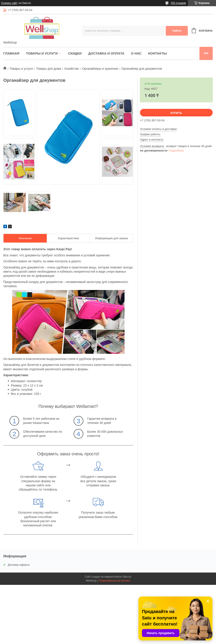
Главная (11, 53)
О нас (136, 53)
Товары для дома (49, 69)
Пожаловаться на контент (115, 581)
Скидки (75, 53)
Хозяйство (72, 69)
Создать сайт (9, 3)
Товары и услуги (42, 53)
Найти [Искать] (177, 31)
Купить (176, 113)
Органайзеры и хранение (100, 69)
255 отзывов (178, 3)
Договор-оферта (19, 565)
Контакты (157, 53)
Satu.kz (127, 577)
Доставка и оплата (106, 53)
